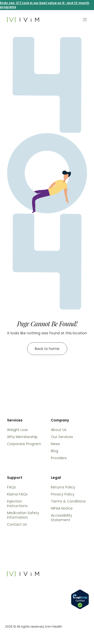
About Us (59, 430)
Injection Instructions (17, 504)
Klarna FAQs (17, 494)
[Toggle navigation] (85, 20)
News (55, 444)
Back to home (47, 349)
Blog (55, 451)
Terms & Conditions (68, 501)
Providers (59, 458)
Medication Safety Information (23, 515)
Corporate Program (24, 444)
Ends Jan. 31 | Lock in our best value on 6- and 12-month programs (45, 5)
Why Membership (22, 437)
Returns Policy (63, 487)
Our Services (62, 437)
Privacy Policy (63, 494)
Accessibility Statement (62, 518)
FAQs (11, 487)
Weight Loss (17, 430)
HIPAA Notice (62, 508)
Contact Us (17, 524)
